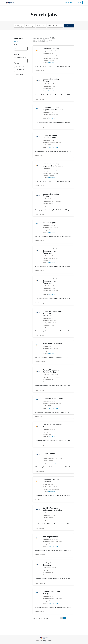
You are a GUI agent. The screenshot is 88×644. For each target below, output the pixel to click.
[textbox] (15, 25)
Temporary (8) (20, 69)
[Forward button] (72, 618)
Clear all (16, 41)
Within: (51, 26)
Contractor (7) (20, 72)
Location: (45, 53)
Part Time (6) (20, 75)
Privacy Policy (44, 642)
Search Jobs (68, 3)
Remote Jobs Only (21, 58)
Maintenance (51, 62)
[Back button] (62, 618)
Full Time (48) (20, 67)
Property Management (54, 91)
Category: (45, 62)
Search (69, 26)
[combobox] (19, 26)
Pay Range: (46, 56)
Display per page (41, 618)
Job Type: (45, 58)
